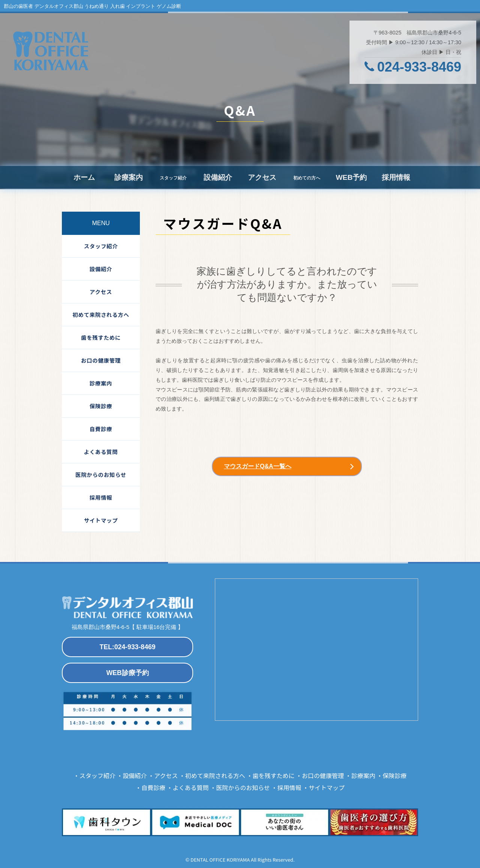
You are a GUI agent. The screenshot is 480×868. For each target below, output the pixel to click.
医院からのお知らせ (101, 474)
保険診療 (101, 406)
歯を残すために (101, 337)
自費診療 (101, 429)
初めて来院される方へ (101, 314)
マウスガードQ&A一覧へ (258, 466)
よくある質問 (101, 452)
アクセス (262, 177)
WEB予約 (351, 177)
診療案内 (129, 177)
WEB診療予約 (127, 673)
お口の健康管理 (101, 360)
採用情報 (396, 177)
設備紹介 (218, 177)
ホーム (84, 177)
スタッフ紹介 (101, 246)
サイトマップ (101, 520)
